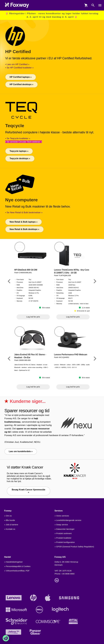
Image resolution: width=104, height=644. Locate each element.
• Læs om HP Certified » (17, 64)
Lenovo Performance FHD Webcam (71, 355)
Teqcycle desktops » (20, 158)
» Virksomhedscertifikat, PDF (17, 571)
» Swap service (61, 525)
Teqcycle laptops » (19, 151)
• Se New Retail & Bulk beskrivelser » (24, 212)
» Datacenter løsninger (64, 529)
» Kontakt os (10, 529)
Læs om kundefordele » (21, 451)
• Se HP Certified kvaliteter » (19, 68)
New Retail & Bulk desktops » (24, 229)
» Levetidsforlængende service (68, 520)
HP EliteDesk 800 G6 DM (26, 270)
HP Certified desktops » (21, 84)
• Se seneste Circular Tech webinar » (24, 142)
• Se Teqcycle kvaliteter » (18, 138)
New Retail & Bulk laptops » (24, 222)
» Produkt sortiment (63, 533)
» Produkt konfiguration (65, 542)
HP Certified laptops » (21, 77)
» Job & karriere (11, 525)
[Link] (9, 281)
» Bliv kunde (10, 520)
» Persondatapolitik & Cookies (17, 566)
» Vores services (62, 516)
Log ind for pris (33, 317)
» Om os (8, 516)
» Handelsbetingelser (13, 562)
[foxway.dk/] (17, 5)
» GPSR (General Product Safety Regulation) (74, 547)
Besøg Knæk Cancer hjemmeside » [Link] (28, 491)
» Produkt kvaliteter (63, 538)
